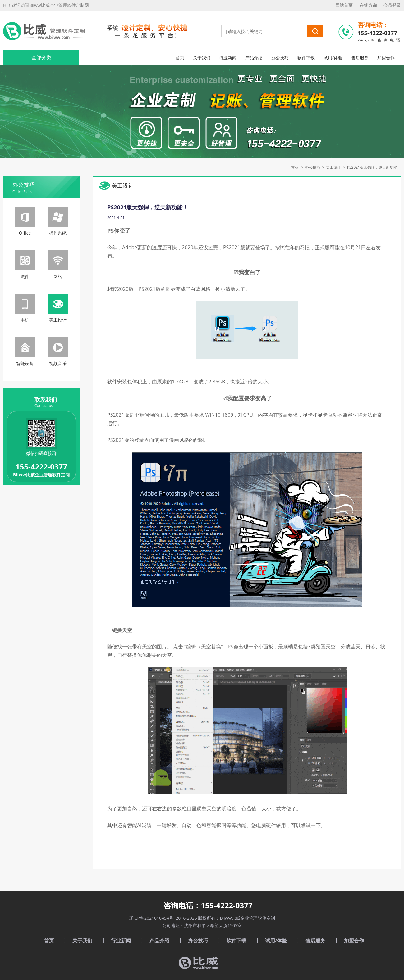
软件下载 (306, 58)
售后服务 (360, 58)
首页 (180, 58)
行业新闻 (228, 58)
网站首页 (344, 5)
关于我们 (202, 58)
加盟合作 (386, 58)
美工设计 (333, 167)
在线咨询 (368, 5)
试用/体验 (333, 58)
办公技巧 (280, 58)
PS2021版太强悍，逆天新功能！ (374, 167)
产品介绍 (254, 58)
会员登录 (392, 5)
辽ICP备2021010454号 (151, 918)
